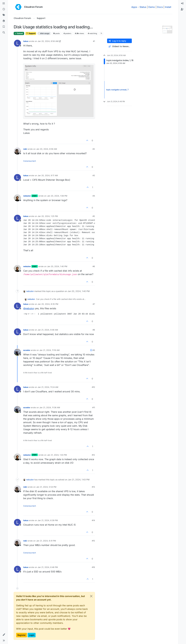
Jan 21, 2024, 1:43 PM (57, 455)
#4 (94, 196)
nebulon (27, 196)
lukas (26, 41)
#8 (94, 330)
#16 (93, 567)
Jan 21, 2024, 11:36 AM (50, 407)
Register (22, 635)
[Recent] (4, 9)
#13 (93, 487)
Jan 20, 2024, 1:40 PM (57, 266)
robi (25, 149)
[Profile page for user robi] (17, 151)
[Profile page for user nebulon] (17, 198)
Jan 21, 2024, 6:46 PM (48, 567)
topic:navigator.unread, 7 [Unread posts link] (117, 90)
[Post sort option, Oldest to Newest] (119, 46)
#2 (94, 149)
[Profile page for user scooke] (17, 352)
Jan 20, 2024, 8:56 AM (48, 41)
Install (168, 7)
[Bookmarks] (4, 27)
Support (31, 33)
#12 (93, 455)
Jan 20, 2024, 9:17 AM (48, 175)
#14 (93, 520)
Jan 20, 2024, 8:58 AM (47, 149)
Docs (160, 7)
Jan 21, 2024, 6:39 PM (48, 520)
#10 (93, 387)
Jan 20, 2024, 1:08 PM (57, 196)
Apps (134, 7)
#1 (94, 41)
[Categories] (4, 3)
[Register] (182, 9)
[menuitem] (182, 3)
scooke (27, 350)
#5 (94, 216)
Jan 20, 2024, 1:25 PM (48, 216)
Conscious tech (30, 161)
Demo (152, 7)
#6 (94, 266)
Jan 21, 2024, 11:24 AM (48, 387)
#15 (93, 541)
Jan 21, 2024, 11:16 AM (49, 350)
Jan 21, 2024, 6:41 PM (46, 541)
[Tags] (4, 15)
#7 (94, 304)
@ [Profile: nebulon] (29, 308)
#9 (94, 350)
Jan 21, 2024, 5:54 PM (46, 487)
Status (143, 7)
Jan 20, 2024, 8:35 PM (48, 304)
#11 (94, 407)
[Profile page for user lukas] (17, 43)
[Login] (182, 3)
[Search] (4, 33)
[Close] (91, 596)
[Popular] (4, 21)
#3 (94, 175)
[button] (4, 635)
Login (32, 635)
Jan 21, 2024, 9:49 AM (48, 330)
